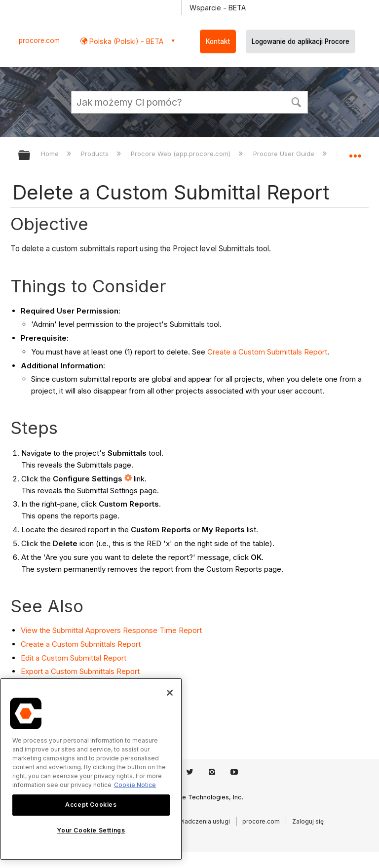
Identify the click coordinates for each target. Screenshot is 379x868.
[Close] (170, 693)
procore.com (39, 40)
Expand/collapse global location (355, 152)
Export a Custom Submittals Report (80, 671)
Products (96, 154)
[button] (296, 101)
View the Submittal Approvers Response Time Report (111, 630)
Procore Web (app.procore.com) (182, 154)
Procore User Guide (285, 154)
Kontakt (218, 41)
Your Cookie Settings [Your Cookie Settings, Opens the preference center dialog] (91, 830)
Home (51, 154)
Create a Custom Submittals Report (267, 352)
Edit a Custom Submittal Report (74, 658)
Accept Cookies (91, 805)
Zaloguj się (308, 821)
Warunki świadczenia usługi (190, 821)
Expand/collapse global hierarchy (31, 156)
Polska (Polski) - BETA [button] (125, 41)
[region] (91, 769)
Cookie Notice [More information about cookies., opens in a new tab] (135, 785)
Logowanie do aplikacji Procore (301, 41)
